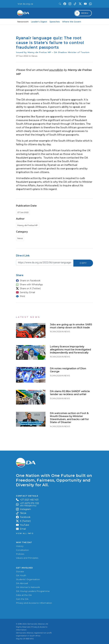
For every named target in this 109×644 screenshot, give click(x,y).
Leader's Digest (39, 22)
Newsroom (23, 22)
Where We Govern (72, 22)
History (20, 546)
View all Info (25, 533)
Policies (20, 554)
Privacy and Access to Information (34, 603)
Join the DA (22, 599)
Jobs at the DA (24, 595)
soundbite (56, 70)
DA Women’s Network (28, 587)
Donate (20, 571)
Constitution (22, 550)
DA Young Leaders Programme (33, 591)
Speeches (55, 22)
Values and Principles (27, 558)
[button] (54, 281)
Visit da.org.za (25, 4)
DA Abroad (22, 583)
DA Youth (21, 575)
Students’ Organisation (28, 579)
